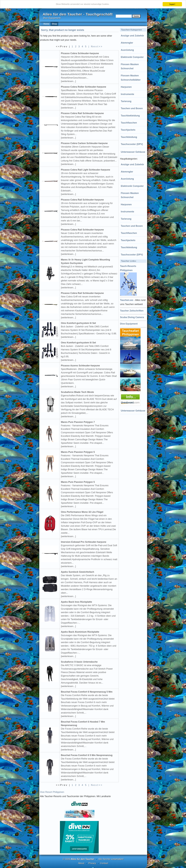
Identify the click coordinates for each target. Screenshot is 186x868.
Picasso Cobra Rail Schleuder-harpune (82, 113)
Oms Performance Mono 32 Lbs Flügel (82, 512)
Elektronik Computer (132, 57)
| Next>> (96, 46)
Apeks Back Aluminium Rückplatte (80, 632)
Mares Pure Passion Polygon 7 (78, 422)
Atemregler (127, 43)
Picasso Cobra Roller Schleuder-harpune (84, 87)
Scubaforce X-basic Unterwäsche (79, 662)
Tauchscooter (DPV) (132, 144)
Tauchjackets (128, 130)
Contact (104, 863)
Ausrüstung (127, 50)
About (81, 863)
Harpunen (126, 87)
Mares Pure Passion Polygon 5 (78, 452)
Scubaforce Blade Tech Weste (77, 392)
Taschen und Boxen (132, 108)
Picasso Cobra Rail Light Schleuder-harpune (86, 170)
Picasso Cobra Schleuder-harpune (80, 53)
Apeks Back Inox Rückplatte (77, 602)
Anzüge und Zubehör (132, 36)
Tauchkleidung (129, 137)
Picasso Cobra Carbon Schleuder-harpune (84, 143)
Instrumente (127, 94)
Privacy (92, 863)
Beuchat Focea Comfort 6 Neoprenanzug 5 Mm (87, 692)
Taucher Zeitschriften (132, 311)
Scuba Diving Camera (132, 317)
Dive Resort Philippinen (52, 792)
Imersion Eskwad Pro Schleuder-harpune (84, 542)
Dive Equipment (129, 324)
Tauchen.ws (127, 300)
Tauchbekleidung (130, 116)
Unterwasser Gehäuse (133, 152)
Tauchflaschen (129, 123)
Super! (172, 4)
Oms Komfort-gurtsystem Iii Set (78, 323)
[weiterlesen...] (68, 81)
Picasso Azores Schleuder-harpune (80, 366)
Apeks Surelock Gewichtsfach (78, 572)
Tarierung (126, 101)
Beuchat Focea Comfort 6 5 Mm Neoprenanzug (87, 755)
